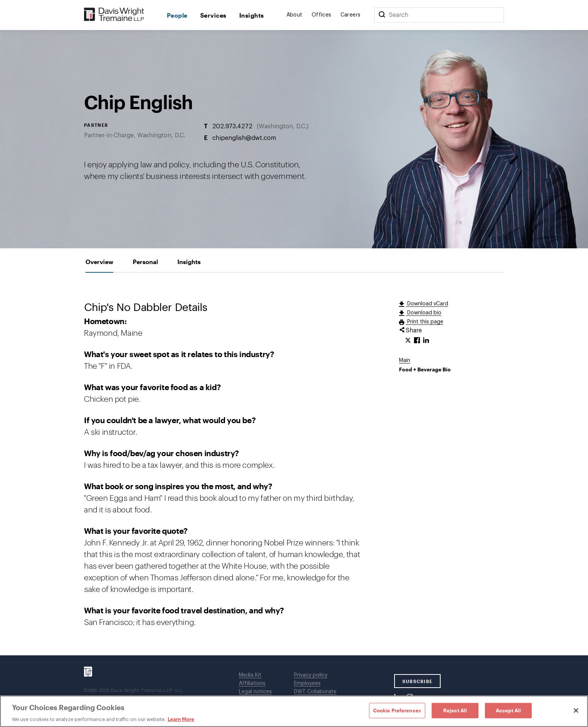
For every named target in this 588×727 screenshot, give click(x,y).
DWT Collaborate (315, 692)
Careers (351, 15)
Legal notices (255, 692)
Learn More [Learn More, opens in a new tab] (181, 719)
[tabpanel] (294, 464)
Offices (322, 15)
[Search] (382, 15)
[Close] (576, 710)
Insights (252, 15)
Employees (307, 683)
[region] (294, 711)
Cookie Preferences (397, 710)
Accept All (508, 710)
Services (213, 15)
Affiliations (252, 683)
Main (405, 360)
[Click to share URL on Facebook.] (417, 341)
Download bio (424, 313)
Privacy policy (311, 675)
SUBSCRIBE (418, 681)
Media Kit (250, 675)
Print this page (424, 322)
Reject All (455, 710)
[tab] (99, 262)
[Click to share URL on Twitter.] (408, 341)
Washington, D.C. (283, 126)
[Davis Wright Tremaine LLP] (114, 15)
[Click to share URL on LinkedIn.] (426, 341)
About (295, 15)
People (177, 15)
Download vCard (427, 304)
